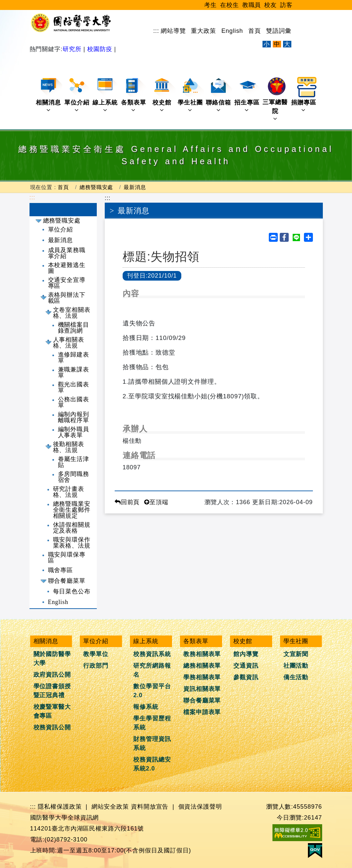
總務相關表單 (202, 666)
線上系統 (106, 95)
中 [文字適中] (277, 44)
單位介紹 (77, 95)
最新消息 (135, 187)
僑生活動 (296, 677)
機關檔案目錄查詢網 (74, 328)
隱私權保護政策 (60, 807)
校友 (270, 5)
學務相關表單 (202, 677)
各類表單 (134, 95)
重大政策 (204, 31)
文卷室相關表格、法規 (72, 313)
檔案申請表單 (202, 712)
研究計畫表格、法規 (69, 492)
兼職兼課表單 (74, 372)
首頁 (255, 31)
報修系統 (146, 707)
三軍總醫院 (276, 99)
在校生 (230, 5)
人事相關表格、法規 (69, 343)
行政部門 (96, 666)
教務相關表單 (202, 654)
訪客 (286, 5)
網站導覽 (173, 31)
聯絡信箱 (219, 95)
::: (156, 31)
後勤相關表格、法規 (69, 447)
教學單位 (96, 654)
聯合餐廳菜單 (67, 581)
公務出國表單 (74, 402)
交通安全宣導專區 (67, 283)
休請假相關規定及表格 (72, 528)
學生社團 (191, 95)
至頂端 (156, 502)
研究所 (73, 49)
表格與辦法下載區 (67, 298)
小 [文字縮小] (267, 44)
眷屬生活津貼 (74, 462)
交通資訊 (246, 666)
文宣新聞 (296, 654)
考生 (210, 5)
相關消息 (49, 95)
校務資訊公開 (52, 727)
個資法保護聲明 (200, 807)
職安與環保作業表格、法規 (72, 543)
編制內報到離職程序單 (74, 417)
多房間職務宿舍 (74, 477)
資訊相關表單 (202, 689)
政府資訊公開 (52, 675)
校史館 (164, 95)
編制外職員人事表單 (74, 432)
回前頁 (127, 502)
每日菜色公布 (72, 591)
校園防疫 (100, 49)
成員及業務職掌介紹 (67, 253)
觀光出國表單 (74, 387)
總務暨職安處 (96, 187)
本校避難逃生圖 (67, 268)
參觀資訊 (246, 677)
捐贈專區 (304, 95)
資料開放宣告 (150, 807)
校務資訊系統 (152, 654)
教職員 (252, 5)
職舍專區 (61, 570)
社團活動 (296, 666)
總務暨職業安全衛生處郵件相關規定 (72, 510)
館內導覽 (246, 654)
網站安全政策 (110, 807)
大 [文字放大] (287, 44)
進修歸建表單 (74, 358)
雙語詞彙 (279, 31)
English (232, 31)
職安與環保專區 (67, 558)
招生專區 (247, 95)
